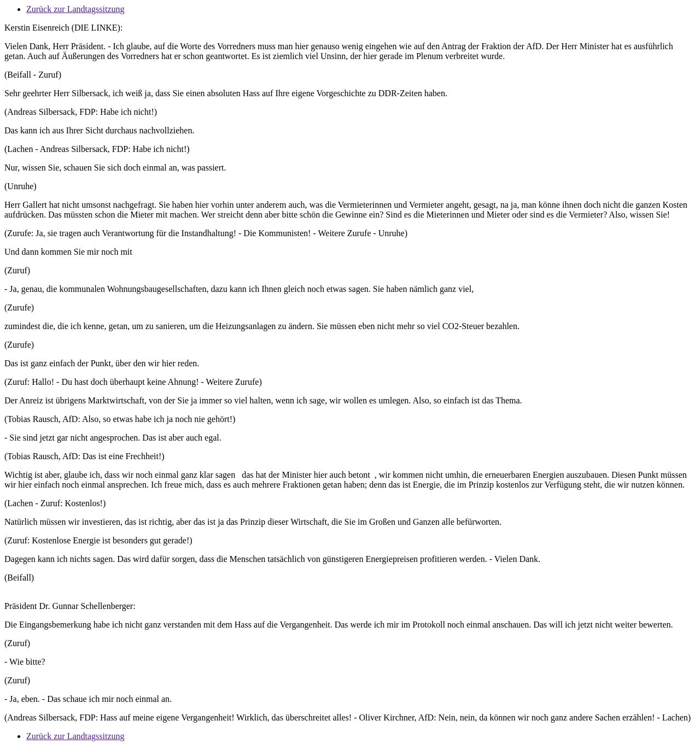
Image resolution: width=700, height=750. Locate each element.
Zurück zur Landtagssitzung (75, 9)
